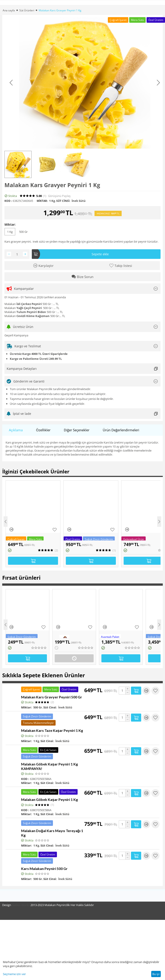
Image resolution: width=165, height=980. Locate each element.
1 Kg (10, 232)
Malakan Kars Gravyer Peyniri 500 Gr (52, 697)
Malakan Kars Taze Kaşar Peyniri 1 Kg (52, 730)
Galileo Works (21, 905)
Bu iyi (156, 974)
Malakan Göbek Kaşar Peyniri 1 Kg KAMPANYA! (49, 766)
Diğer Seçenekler (77, 430)
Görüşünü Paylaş (59, 196)
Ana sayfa (9, 10)
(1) (45, 196)
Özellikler (43, 430)
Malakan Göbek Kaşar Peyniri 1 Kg (49, 799)
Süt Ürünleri (27, 10)
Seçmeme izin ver (14, 974)
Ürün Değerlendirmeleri (121, 430)
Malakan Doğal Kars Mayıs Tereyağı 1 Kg (52, 833)
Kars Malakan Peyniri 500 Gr (44, 868)
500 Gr (23, 232)
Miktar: (10, 224)
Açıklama (16, 430)
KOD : (8, 201)
